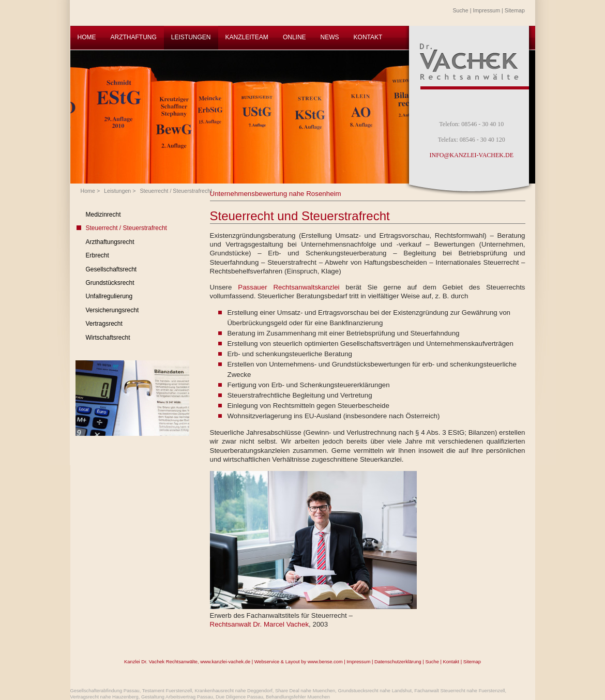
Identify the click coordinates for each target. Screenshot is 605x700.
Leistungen (117, 191)
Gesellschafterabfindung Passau (105, 691)
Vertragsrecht (104, 324)
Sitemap (515, 10)
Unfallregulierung (109, 296)
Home (88, 191)
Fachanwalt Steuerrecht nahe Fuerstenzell (459, 691)
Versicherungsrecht (112, 310)
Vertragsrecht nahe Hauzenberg (104, 697)
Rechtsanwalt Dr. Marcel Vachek (260, 624)
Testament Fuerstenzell (167, 691)
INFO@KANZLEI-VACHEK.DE (472, 155)
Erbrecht (97, 255)
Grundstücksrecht (110, 283)
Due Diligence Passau (239, 697)
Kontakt (451, 662)
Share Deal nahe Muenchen (305, 691)
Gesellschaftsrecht (111, 269)
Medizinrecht (103, 215)
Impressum (486, 10)
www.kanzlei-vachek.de (225, 662)
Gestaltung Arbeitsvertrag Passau (177, 697)
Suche (461, 10)
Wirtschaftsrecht (108, 338)
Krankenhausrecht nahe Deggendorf (233, 691)
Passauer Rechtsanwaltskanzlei (289, 287)
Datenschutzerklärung (398, 662)
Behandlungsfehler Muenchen (298, 697)
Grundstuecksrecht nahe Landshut (375, 691)
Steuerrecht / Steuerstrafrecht (176, 191)
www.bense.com (325, 662)
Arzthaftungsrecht (110, 242)
